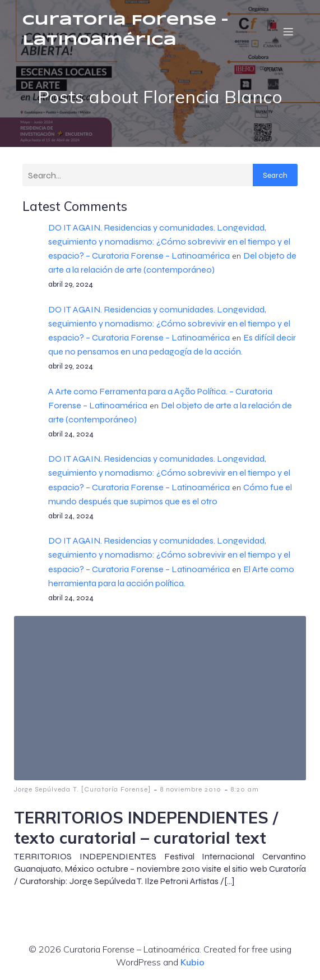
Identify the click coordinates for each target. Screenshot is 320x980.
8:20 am (245, 789)
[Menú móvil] (288, 31)
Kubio (193, 962)
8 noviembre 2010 (191, 789)
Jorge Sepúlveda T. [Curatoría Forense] (82, 789)
